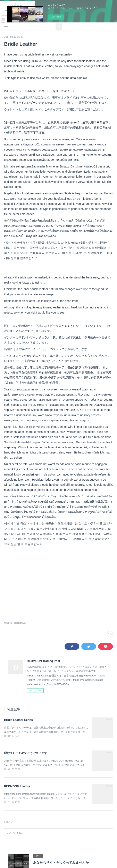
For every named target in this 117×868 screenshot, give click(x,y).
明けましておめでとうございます (26, 753)
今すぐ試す (56, 17)
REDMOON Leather (17, 786)
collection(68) (20, 623)
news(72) (8, 623)
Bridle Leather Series (18, 720)
